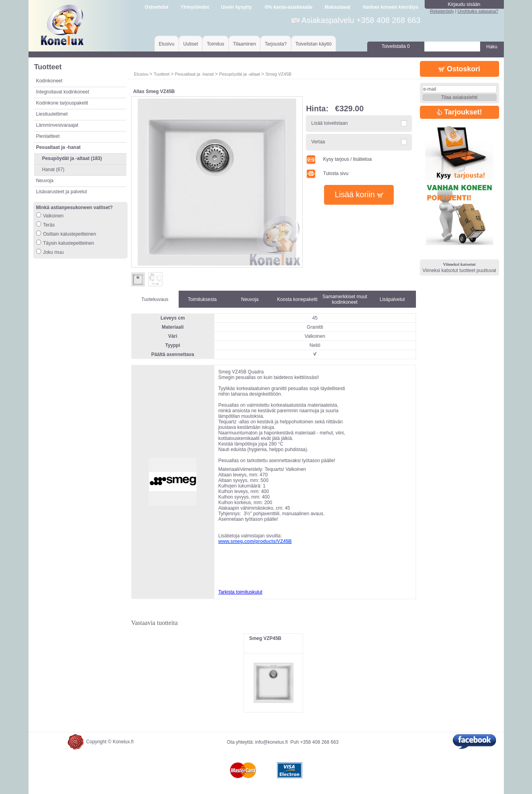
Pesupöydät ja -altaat (239, 74)
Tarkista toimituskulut (240, 592)
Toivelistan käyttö (314, 44)
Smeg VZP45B (265, 638)
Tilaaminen (244, 44)
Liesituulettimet (52, 114)
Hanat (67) (53, 169)
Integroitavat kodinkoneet (63, 92)
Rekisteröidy (442, 11)
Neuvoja (45, 181)
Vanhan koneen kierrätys (390, 7)
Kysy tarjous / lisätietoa (339, 159)
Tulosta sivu (327, 173)
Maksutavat (337, 7)
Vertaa (318, 142)
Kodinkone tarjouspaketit (62, 103)
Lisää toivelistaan (330, 123)
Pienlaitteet (48, 136)
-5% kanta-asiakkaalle (288, 7)
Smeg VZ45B (278, 74)
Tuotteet (162, 74)
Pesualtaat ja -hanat (194, 74)
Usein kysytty (236, 7)
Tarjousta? (276, 44)
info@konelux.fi (271, 742)
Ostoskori (459, 69)
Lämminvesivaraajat (57, 125)
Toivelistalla (396, 46)
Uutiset (190, 44)
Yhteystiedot (195, 7)
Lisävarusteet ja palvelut (62, 192)
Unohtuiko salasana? (478, 11)
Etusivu (167, 44)
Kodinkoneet (49, 81)
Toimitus (215, 44)
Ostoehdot (156, 7)
